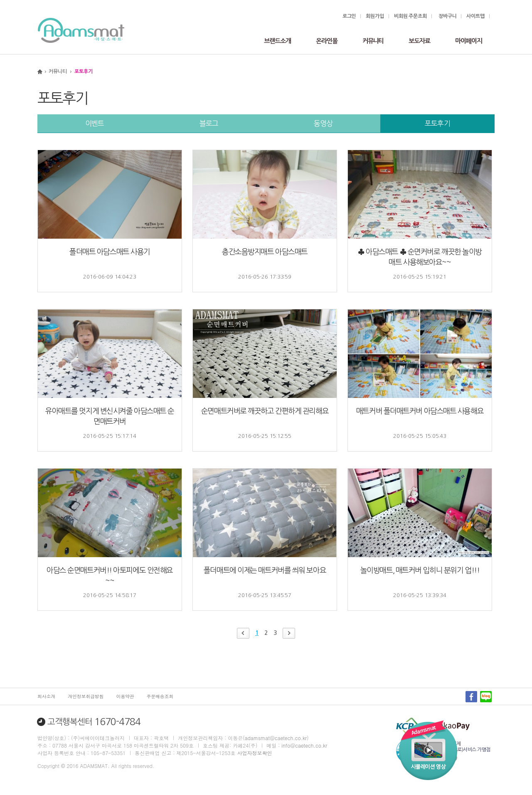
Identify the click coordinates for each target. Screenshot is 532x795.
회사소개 (46, 696)
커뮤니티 (373, 41)
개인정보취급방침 (86, 696)
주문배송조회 (160, 696)
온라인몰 (327, 41)
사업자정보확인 (254, 753)
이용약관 (125, 696)
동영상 (323, 123)
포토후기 (437, 123)
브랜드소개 (277, 41)
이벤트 (95, 123)
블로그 (209, 123)
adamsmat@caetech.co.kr (276, 738)
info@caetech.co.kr (304, 745)
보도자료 (419, 41)
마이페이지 (469, 41)
